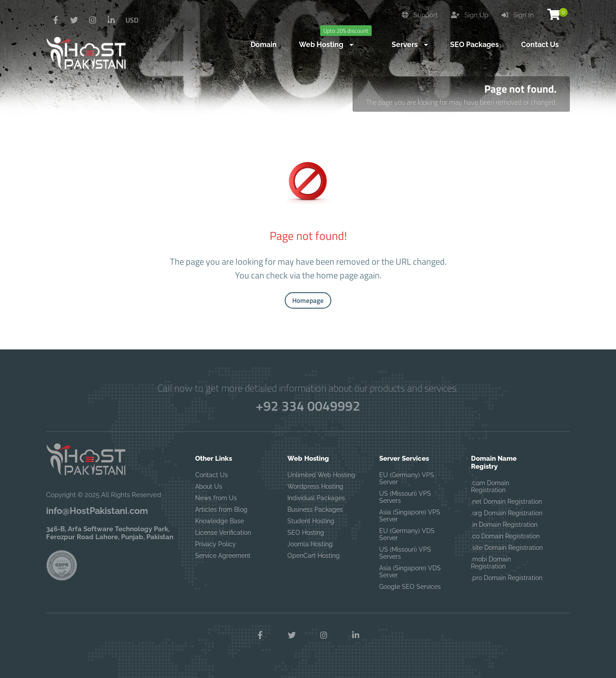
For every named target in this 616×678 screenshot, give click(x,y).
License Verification (223, 533)
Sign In (518, 15)
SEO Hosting (306, 533)
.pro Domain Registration (507, 578)
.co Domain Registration (505, 536)
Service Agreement (223, 556)
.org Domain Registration (507, 513)
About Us (209, 486)
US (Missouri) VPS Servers (405, 497)
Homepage (308, 300)
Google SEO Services (410, 587)
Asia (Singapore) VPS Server (410, 516)
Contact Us (212, 475)
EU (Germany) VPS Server (407, 478)
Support (420, 15)
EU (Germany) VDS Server (407, 534)
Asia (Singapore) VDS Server (410, 572)
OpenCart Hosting (314, 556)
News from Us (216, 498)
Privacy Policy (216, 544)
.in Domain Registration (504, 525)
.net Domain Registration (506, 502)
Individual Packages (316, 498)
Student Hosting (311, 521)
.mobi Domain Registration (491, 563)
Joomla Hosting (310, 544)
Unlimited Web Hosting (321, 475)
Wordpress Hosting (315, 486)
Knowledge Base (220, 521)
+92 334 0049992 (308, 406)
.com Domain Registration (490, 486)
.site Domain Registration (507, 548)
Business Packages (315, 509)
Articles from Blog (221, 509)
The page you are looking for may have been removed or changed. (461, 102)
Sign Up (470, 15)
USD (132, 20)
